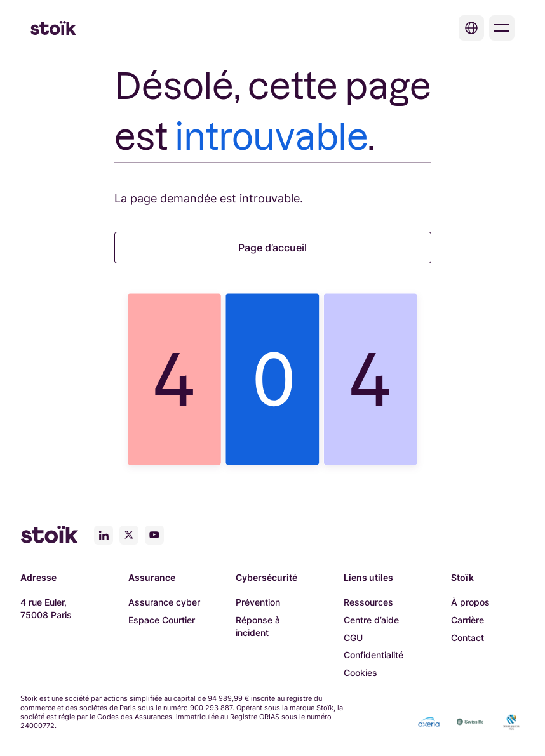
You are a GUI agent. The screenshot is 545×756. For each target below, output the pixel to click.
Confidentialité (373, 655)
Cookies (360, 673)
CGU (353, 638)
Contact (468, 638)
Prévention (258, 602)
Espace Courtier (162, 620)
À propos (470, 602)
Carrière (468, 620)
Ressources (368, 602)
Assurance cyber (164, 602)
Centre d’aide (371, 620)
